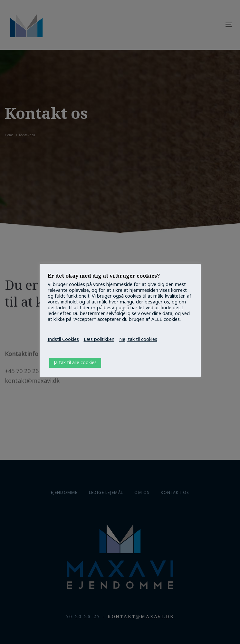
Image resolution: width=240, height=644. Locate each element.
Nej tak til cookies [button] (138, 339)
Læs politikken (99, 339)
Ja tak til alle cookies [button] (75, 362)
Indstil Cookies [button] (63, 339)
